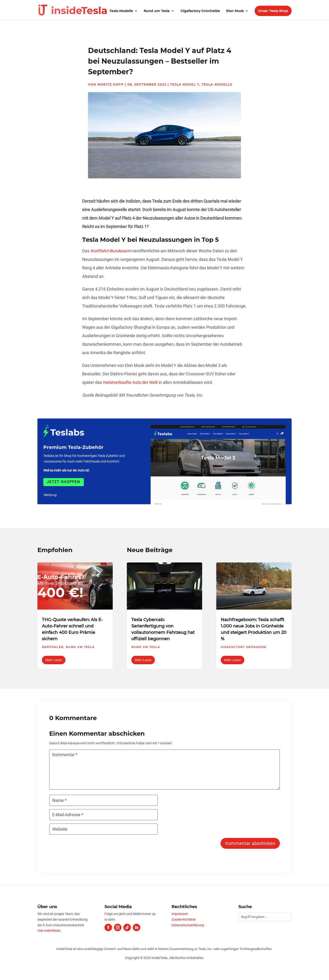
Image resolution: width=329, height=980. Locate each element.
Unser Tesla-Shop (273, 11)
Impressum (180, 914)
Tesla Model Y (185, 84)
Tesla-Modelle (121, 11)
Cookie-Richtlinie (184, 919)
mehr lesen (54, 660)
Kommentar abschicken (250, 843)
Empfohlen (53, 647)
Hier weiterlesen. (49, 931)
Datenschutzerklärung (188, 925)
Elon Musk (235, 11)
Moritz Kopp (110, 84)
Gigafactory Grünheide (200, 11)
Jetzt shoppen (64, 482)
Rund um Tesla (157, 11)
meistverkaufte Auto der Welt (130, 382)
